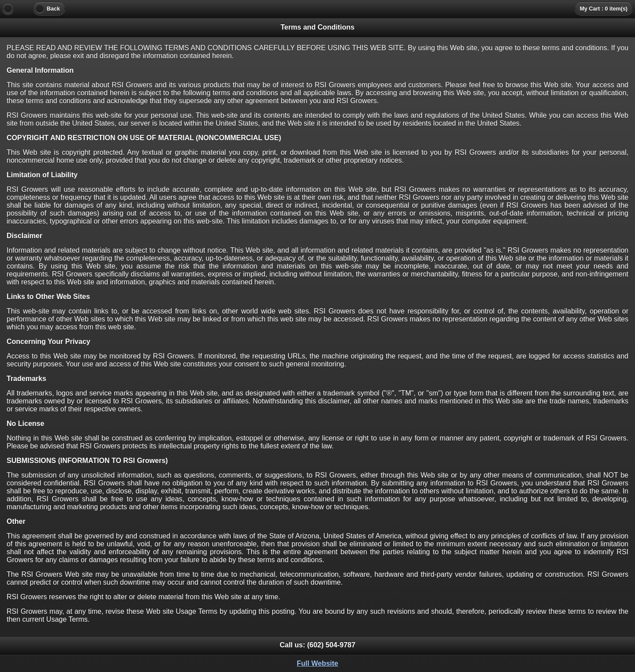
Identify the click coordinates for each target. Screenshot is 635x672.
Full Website (317, 663)
